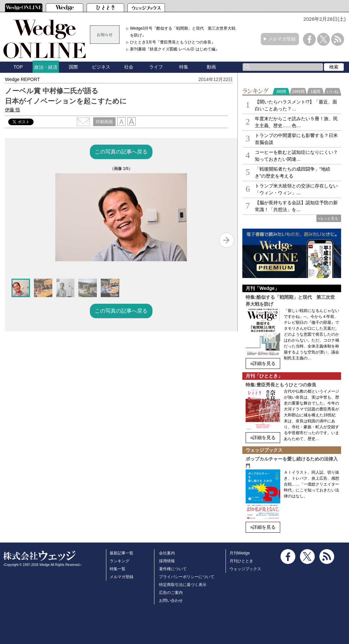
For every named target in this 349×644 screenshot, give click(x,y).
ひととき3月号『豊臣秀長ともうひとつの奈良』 (173, 42)
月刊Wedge (240, 553)
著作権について (173, 569)
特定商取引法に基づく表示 (183, 585)
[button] (21, 288)
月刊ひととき (241, 561)
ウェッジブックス (245, 569)
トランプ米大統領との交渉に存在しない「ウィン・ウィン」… (296, 189)
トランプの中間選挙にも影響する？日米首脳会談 (296, 139)
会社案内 (167, 553)
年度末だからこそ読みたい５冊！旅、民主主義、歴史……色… (296, 122)
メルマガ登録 (282, 39)
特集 (184, 67)
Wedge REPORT (22, 79)
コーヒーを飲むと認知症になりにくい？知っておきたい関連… (296, 156)
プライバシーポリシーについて (187, 577)
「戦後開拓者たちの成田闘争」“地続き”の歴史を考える (293, 172)
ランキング (120, 561)
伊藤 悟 (13, 110)
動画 (211, 67)
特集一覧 (118, 569)
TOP (18, 67)
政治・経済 (46, 67)
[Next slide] (227, 240)
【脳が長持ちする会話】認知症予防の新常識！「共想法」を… (296, 206)
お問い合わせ (171, 601)
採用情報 (167, 561)
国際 (73, 67)
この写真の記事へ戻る (121, 152)
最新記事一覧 (121, 553)
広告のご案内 (171, 593)
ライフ (156, 67)
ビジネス (101, 67)
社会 (129, 67)
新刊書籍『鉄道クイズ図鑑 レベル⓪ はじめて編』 (175, 49)
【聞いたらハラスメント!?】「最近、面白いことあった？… (296, 105)
